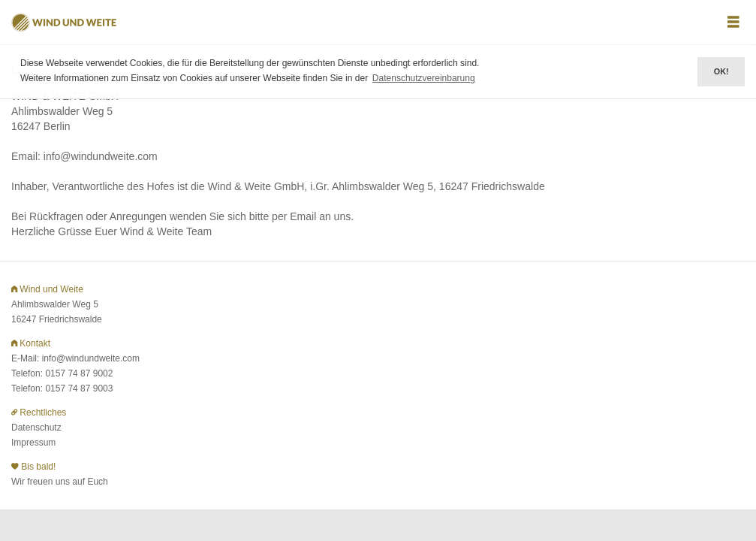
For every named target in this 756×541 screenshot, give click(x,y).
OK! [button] (721, 71)
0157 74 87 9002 (79, 373)
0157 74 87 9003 (79, 388)
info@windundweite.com (91, 358)
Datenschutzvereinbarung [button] (424, 78)
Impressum (33, 443)
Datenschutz (36, 428)
